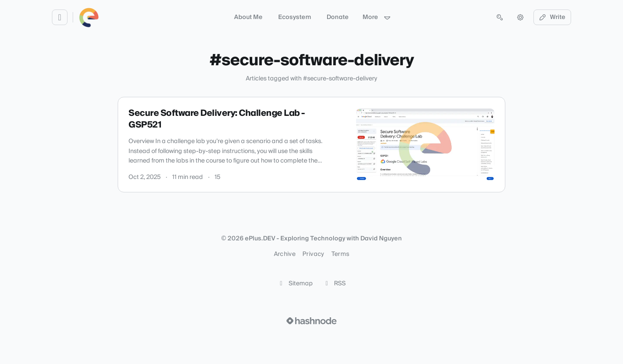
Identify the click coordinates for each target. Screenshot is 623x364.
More (377, 17)
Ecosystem (295, 17)
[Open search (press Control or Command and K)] (500, 17)
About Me (248, 17)
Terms (340, 254)
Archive (285, 254)
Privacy (313, 254)
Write (552, 17)
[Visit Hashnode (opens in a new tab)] (311, 321)
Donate (338, 17)
